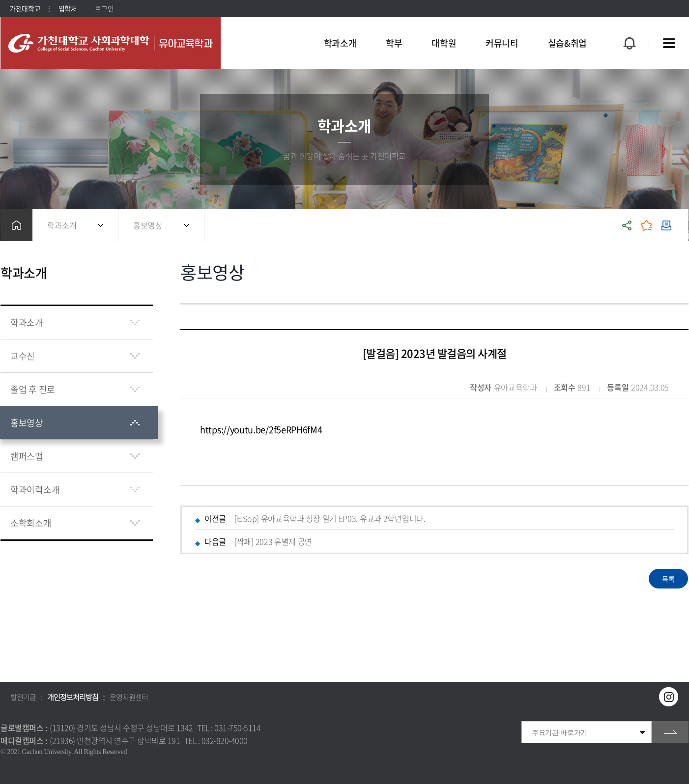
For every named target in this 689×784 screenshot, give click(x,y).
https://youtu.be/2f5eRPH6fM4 (261, 430)
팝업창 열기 (628, 25)
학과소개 (62, 225)
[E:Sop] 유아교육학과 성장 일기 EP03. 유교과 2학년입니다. (330, 518)
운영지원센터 (129, 697)
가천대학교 (25, 8)
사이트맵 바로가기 (669, 43)
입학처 (68, 8)
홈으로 (16, 225)
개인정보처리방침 (73, 697)
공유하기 (627, 225)
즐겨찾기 (647, 225)
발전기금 (23, 697)
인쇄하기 (666, 225)
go (670, 732)
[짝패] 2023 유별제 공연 (273, 541)
